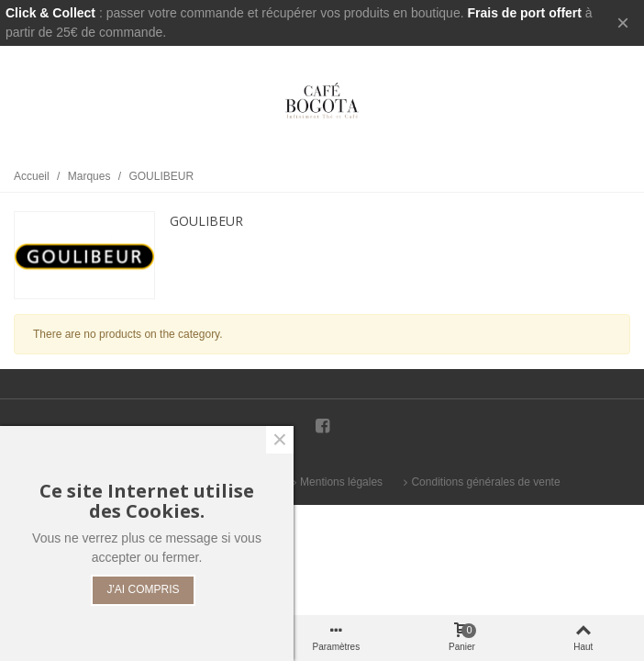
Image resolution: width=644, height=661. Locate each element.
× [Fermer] (623, 22)
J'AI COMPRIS (144, 589)
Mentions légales (336, 482)
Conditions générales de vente (480, 482)
